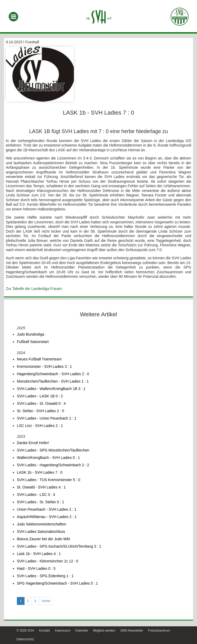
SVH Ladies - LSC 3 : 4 (36, 495)
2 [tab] (28, 601)
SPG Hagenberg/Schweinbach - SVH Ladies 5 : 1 (57, 583)
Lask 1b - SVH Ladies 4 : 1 (39, 554)
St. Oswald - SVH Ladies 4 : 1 (41, 487)
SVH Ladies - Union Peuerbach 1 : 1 (47, 418)
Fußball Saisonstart (33, 342)
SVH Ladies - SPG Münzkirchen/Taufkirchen (53, 450)
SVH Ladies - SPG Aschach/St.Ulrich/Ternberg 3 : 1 (59, 546)
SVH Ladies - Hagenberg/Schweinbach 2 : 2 (53, 465)
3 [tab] (35, 601)
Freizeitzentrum (159, 631)
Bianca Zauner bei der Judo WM (43, 539)
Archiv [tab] (46, 601)
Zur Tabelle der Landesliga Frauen (34, 289)
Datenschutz (25, 639)
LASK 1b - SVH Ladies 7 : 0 (40, 472)
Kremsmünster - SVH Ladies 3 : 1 (44, 366)
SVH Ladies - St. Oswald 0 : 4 (41, 403)
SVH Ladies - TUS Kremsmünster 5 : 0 (49, 480)
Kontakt (44, 631)
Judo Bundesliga (31, 334)
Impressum (63, 631)
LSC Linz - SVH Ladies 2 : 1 (40, 426)
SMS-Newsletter (132, 631)
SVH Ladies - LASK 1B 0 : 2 (40, 396)
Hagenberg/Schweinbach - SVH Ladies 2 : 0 (53, 374)
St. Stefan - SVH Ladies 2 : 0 (40, 411)
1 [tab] (21, 601)
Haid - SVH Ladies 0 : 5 (36, 568)
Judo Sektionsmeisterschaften (42, 524)
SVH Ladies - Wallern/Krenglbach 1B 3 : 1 (51, 389)
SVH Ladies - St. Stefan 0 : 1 (40, 502)
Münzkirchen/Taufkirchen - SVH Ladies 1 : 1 (53, 381)
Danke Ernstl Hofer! (33, 443)
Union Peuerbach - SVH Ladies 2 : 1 (47, 509)
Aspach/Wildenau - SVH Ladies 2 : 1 (47, 517)
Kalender (82, 631)
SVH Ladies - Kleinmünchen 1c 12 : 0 (48, 561)
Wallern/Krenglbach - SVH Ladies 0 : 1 (48, 458)
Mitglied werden (104, 631)
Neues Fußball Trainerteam (39, 359)
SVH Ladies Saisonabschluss (41, 532)
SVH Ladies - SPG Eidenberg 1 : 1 (45, 576)
